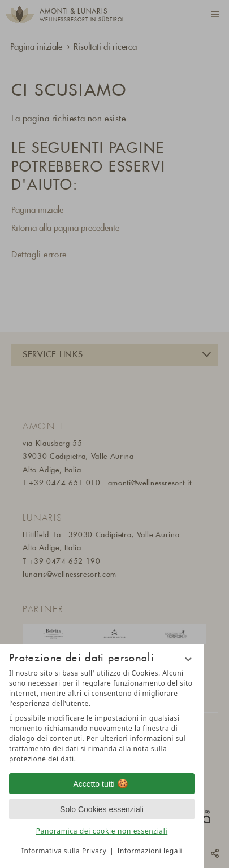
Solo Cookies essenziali (102, 809)
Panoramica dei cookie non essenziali (102, 831)
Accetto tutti (101, 784)
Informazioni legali (150, 851)
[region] (102, 716)
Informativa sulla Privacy (64, 851)
